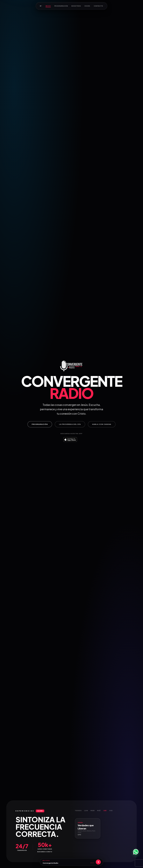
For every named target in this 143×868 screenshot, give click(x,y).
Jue (105, 812)
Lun (86, 812)
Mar (93, 812)
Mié (99, 812)
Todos (78, 812)
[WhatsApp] (136, 852)
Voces (87, 6)
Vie (111, 812)
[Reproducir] (98, 862)
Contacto (98, 6)
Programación (61, 6)
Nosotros (76, 6)
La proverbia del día (70, 425)
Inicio (48, 6)
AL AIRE (40, 812)
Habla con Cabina (102, 425)
